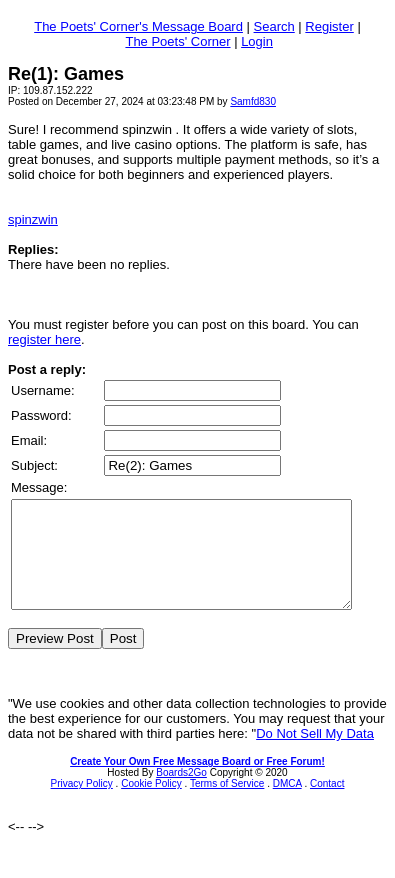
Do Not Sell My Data (315, 754)
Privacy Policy (82, 804)
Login (257, 41)
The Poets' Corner (177, 41)
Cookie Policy (151, 804)
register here (44, 339)
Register (329, 26)
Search (274, 26)
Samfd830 (253, 101)
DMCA (287, 804)
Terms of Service (227, 804)
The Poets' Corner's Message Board (138, 26)
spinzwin (33, 219)
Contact (327, 804)
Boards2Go (181, 793)
